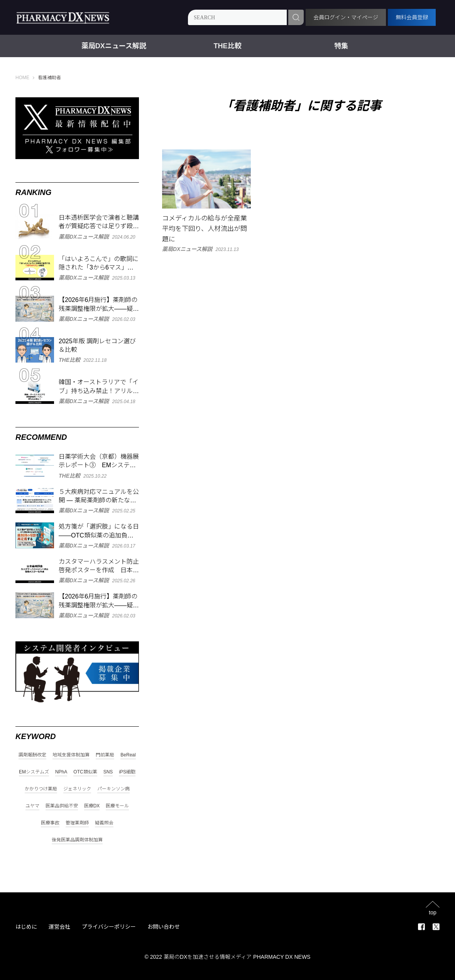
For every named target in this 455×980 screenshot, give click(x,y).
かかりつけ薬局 (41, 789)
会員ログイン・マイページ (346, 17)
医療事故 (50, 823)
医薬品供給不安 (62, 806)
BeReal (128, 755)
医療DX (92, 806)
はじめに (26, 927)
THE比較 (228, 46)
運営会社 (59, 927)
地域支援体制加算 (71, 755)
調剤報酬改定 (32, 755)
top (432, 912)
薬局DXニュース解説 (114, 46)
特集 (341, 46)
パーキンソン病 (113, 789)
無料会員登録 (412, 17)
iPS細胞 (127, 772)
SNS (108, 772)
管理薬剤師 (77, 823)
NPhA (61, 772)
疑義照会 (104, 823)
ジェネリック (77, 789)
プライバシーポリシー (109, 927)
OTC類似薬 (85, 772)
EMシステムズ (34, 772)
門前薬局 (105, 755)
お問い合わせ (164, 927)
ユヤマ (32, 806)
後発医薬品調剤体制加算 (77, 840)
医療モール (117, 806)
